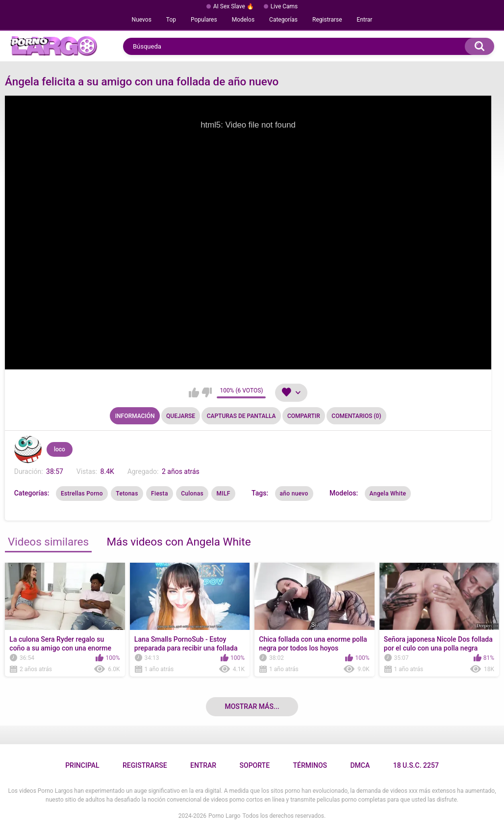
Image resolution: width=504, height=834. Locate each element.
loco (60, 449)
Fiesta (160, 494)
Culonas (192, 494)
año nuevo (294, 494)
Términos (310, 765)
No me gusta (207, 392)
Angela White (388, 494)
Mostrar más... (252, 706)
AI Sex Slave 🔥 (234, 6)
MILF (223, 494)
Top (171, 20)
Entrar (365, 20)
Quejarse (181, 416)
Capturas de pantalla (241, 416)
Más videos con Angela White (178, 542)
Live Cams (284, 6)
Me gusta (194, 392)
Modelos (243, 20)
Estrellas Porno (82, 494)
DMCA (360, 765)
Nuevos (142, 20)
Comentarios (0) (356, 416)
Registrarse (327, 20)
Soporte (255, 765)
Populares (204, 20)
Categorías (283, 20)
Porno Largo (224, 816)
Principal (82, 765)
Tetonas (127, 494)
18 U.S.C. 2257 (416, 765)
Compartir (304, 416)
